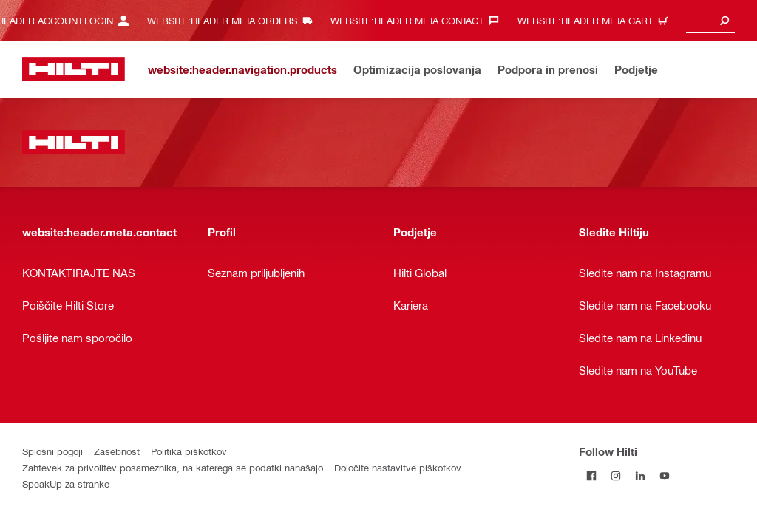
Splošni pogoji (52, 451)
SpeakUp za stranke (66, 484)
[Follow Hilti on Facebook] (591, 475)
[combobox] (710, 20)
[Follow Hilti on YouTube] (664, 475)
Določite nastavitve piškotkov (398, 467)
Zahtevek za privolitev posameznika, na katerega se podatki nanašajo (173, 467)
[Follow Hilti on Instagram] (615, 475)
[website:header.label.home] (74, 69)
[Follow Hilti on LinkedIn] (640, 475)
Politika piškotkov (189, 451)
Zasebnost (117, 451)
